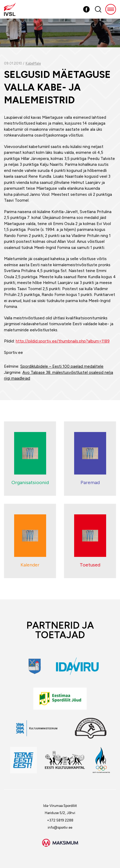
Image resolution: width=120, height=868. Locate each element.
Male (37, 63)
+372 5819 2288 (60, 820)
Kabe (29, 63)
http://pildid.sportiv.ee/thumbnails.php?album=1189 (63, 341)
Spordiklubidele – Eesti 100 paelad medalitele (62, 366)
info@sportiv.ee (60, 827)
